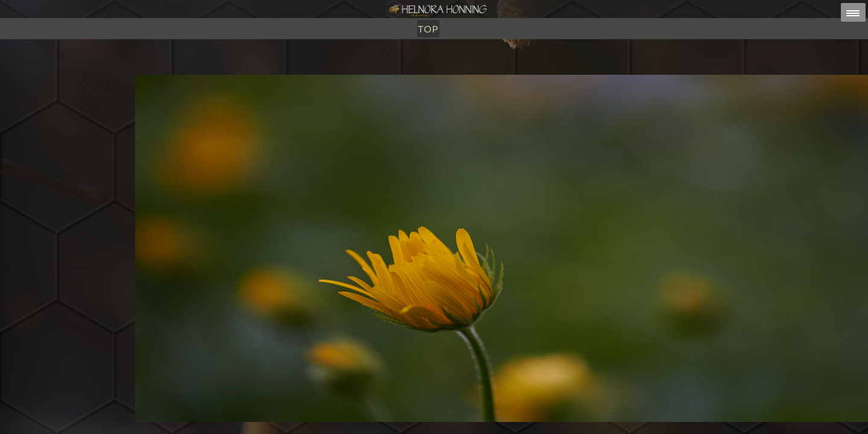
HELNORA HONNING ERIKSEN (460, 419)
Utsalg (404, 71)
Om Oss (451, 71)
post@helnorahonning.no (530, 411)
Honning (352, 71)
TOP (488, 71)
